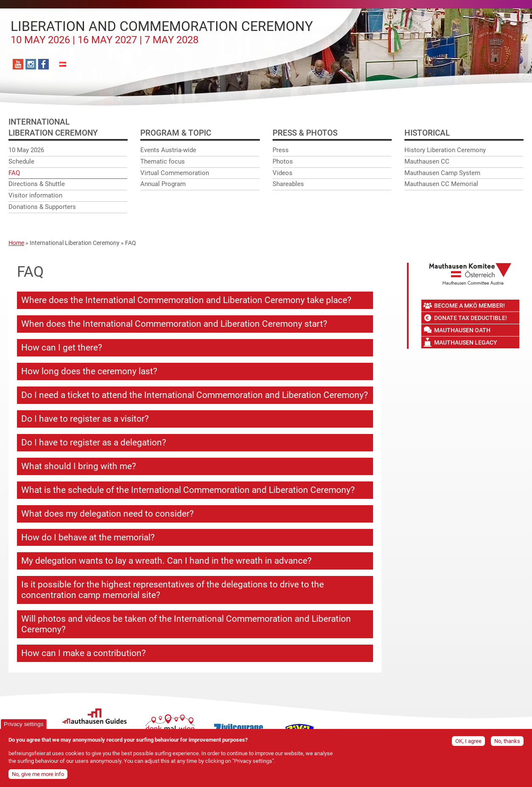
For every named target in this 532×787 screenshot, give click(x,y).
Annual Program (163, 184)
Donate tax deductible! (471, 318)
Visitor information (35, 195)
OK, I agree (468, 741)
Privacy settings (24, 724)
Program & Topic (176, 133)
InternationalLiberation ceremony (53, 127)
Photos (283, 161)
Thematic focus (163, 161)
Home (16, 243)
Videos (283, 173)
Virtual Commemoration (175, 173)
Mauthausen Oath (462, 330)
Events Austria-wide (168, 150)
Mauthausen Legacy (466, 342)
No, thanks (507, 741)
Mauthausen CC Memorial (441, 184)
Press (281, 150)
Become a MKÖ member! (469, 306)
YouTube (18, 64)
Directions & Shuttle (37, 184)
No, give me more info (38, 775)
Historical (427, 133)
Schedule (21, 161)
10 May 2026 (26, 150)
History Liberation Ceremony (445, 150)
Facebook (43, 64)
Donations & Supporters (42, 207)
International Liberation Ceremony (75, 243)
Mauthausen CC (427, 161)
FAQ (14, 173)
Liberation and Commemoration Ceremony (162, 32)
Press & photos (305, 133)
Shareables (288, 184)
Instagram (31, 64)
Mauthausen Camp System (442, 173)
